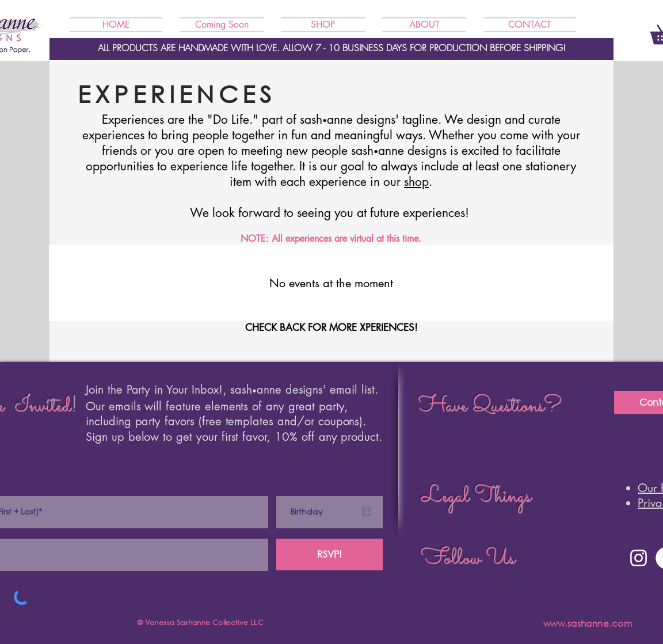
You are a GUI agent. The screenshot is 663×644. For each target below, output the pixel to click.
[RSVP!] (329, 555)
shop (416, 182)
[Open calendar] (367, 512)
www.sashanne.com (588, 623)
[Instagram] (639, 558)
